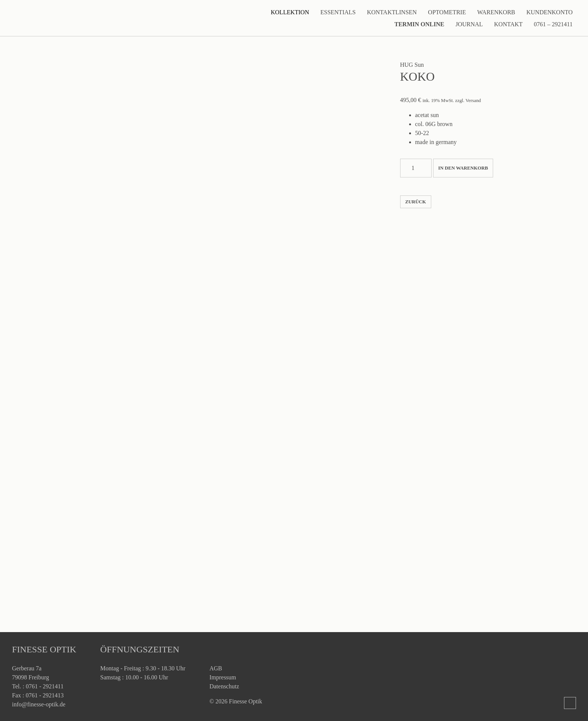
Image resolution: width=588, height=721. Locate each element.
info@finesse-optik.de (39, 704)
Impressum (223, 677)
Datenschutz (224, 686)
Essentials (338, 12)
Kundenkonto (550, 12)
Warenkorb (496, 12)
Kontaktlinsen (392, 12)
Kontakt (508, 24)
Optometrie (447, 12)
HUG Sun (412, 65)
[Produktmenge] (416, 168)
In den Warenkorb (463, 168)
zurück (415, 202)
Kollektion (290, 12)
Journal (469, 24)
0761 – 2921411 (553, 24)
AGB (216, 668)
